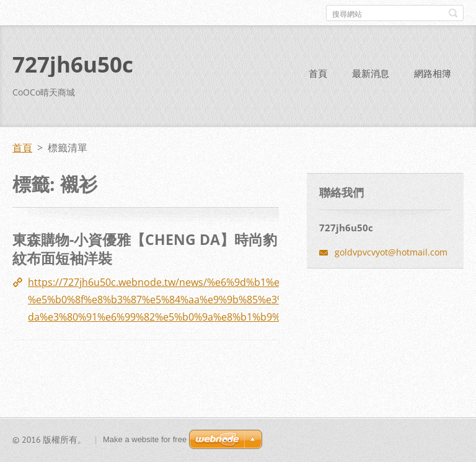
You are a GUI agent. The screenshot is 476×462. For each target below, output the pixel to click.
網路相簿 (433, 73)
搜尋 (453, 13)
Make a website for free (145, 439)
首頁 (318, 73)
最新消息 (371, 73)
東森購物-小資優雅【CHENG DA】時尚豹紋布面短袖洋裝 (145, 249)
